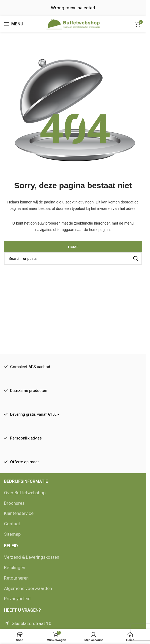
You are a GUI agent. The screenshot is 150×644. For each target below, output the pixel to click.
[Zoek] (73, 259)
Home (73, 247)
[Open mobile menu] (14, 24)
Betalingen (15, 568)
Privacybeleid (17, 599)
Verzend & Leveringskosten (32, 557)
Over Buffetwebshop (25, 493)
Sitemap (12, 534)
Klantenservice (19, 513)
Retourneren (16, 578)
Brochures (14, 503)
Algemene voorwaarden (28, 588)
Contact (12, 524)
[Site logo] (73, 24)
